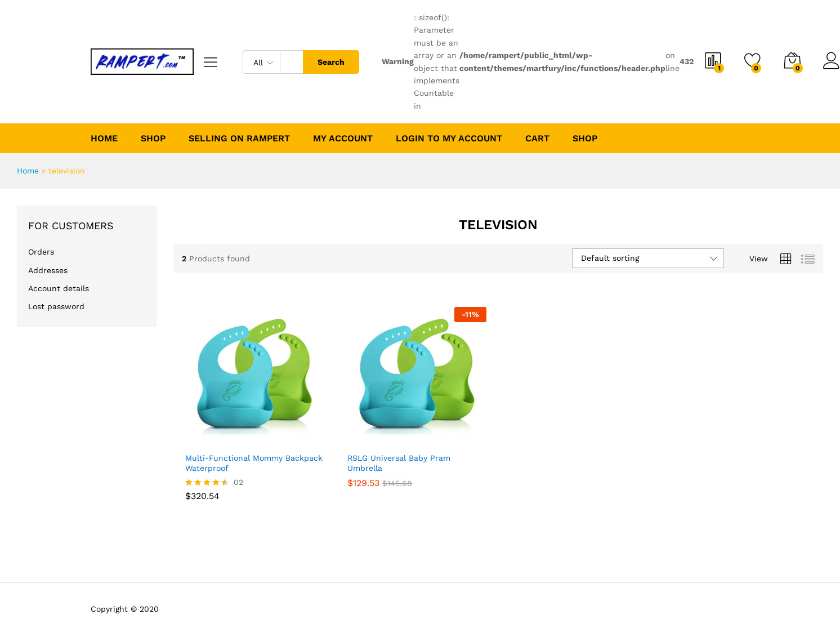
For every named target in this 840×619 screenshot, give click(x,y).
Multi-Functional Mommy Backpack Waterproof (254, 463)
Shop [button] (153, 139)
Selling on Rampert (239, 139)
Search (331, 62)
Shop (585, 139)
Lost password (56, 306)
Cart (537, 139)
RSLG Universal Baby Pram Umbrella (399, 463)
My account (343, 139)
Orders (41, 252)
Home (104, 139)
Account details (59, 288)
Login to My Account (449, 139)
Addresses (48, 270)
